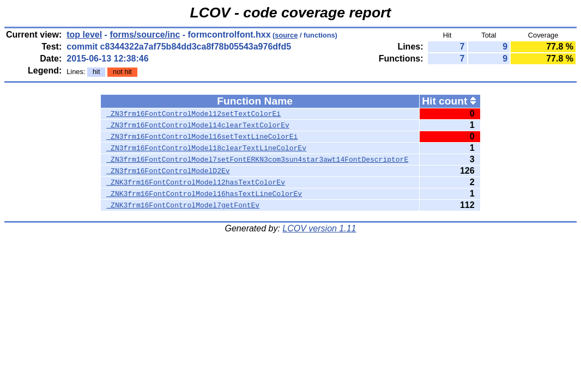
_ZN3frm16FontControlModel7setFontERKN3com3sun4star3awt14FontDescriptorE (257, 160)
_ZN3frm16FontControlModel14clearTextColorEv (198, 125)
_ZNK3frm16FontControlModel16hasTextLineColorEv (204, 194)
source (286, 35)
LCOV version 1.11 (319, 228)
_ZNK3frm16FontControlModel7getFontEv (183, 205)
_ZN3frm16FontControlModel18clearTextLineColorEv (206, 148)
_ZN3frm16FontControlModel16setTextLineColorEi (202, 137)
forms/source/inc (145, 35)
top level (84, 35)
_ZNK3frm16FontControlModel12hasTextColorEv (196, 182)
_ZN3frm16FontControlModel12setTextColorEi (193, 114)
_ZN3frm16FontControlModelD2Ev (168, 171)
